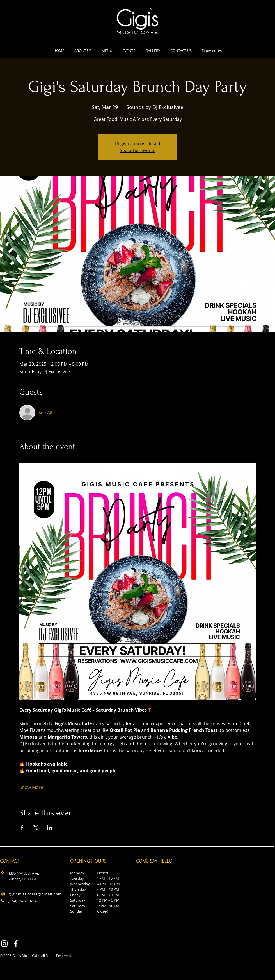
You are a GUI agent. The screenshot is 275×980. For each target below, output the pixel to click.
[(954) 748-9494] (29, 901)
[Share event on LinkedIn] (50, 828)
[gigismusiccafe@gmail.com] (31, 894)
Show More (31, 787)
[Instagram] (4, 944)
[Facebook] (16, 944)
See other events (138, 150)
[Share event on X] (36, 828)
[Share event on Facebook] (22, 828)
